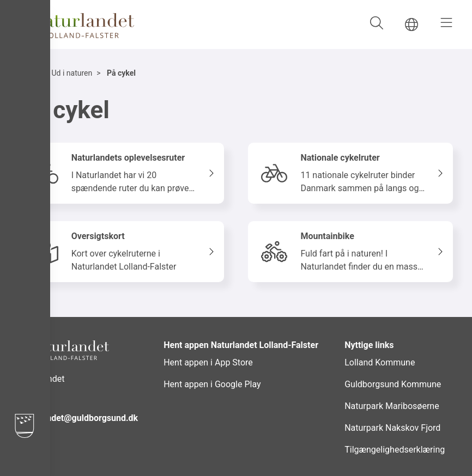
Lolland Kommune (380, 362)
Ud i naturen (72, 73)
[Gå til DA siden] (412, 25)
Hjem (28, 73)
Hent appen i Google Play (212, 384)
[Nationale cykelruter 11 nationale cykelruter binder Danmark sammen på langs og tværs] (350, 173)
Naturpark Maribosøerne (392, 406)
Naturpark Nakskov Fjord (392, 428)
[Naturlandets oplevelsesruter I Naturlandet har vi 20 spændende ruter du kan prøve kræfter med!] (122, 173)
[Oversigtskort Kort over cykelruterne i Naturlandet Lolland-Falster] (122, 252)
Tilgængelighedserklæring (395, 450)
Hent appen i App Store (208, 362)
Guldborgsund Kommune (393, 384)
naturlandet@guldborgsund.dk (79, 418)
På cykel (121, 73)
